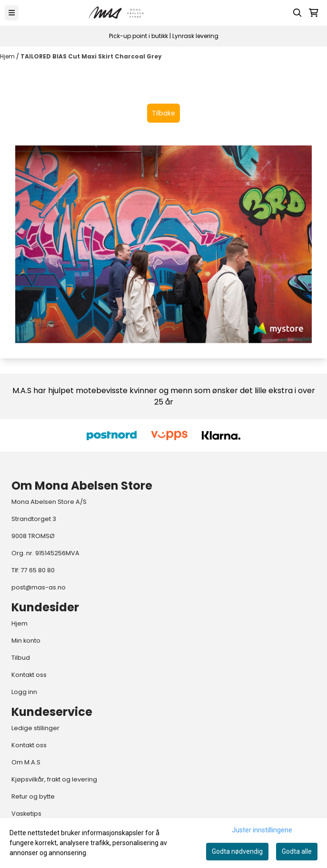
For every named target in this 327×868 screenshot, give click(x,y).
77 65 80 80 (38, 570)
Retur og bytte (33, 796)
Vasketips (26, 814)
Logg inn (24, 692)
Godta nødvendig (237, 851)
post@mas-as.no (39, 587)
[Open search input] (297, 13)
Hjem (8, 56)
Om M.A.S (26, 762)
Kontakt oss (29, 675)
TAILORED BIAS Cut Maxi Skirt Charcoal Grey (91, 56)
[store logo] (117, 13)
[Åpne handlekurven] (314, 13)
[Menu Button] (12, 13)
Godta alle (297, 851)
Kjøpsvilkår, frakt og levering (54, 779)
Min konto (26, 641)
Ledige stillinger (35, 728)
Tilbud (21, 658)
